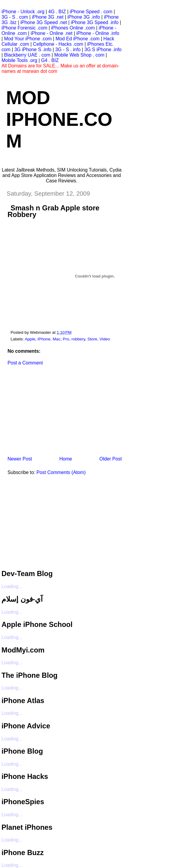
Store (92, 339)
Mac (57, 339)
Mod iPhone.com (59, 119)
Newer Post (20, 459)
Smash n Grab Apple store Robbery (53, 211)
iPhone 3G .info (84, 17)
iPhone (44, 339)
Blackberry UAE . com (27, 55)
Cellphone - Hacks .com (58, 44)
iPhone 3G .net (48, 17)
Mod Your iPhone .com (28, 39)
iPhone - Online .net (52, 33)
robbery (78, 339)
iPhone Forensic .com (24, 28)
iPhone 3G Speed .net (44, 22)
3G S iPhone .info (103, 50)
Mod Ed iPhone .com (77, 39)
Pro (66, 339)
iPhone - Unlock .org (23, 12)
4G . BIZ (57, 12)
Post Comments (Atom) (61, 472)
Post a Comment (25, 363)
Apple (30, 339)
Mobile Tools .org (19, 60)
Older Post (111, 459)
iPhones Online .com (73, 28)
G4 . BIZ (50, 60)
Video (105, 339)
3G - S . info (68, 50)
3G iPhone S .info (33, 50)
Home (66, 459)
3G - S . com (15, 17)
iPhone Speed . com (91, 12)
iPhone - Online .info (98, 33)
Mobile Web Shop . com (79, 55)
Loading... (12, 586)
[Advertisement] (47, 413)
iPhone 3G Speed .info (95, 22)
